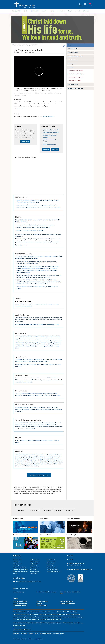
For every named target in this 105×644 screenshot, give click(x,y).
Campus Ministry (51, 559)
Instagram (34, 511)
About (69, 11)
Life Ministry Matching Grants (31, 45)
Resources (61, 11)
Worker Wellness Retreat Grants (77, 74)
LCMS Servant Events (73, 84)
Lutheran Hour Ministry (18, 592)
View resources (25, 141)
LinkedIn (70, 511)
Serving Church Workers (53, 569)
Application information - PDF (51, 130)
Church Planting (16, 561)
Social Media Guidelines (46, 634)
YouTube (47, 511)
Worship (44, 11)
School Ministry (34, 569)
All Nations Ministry (17, 559)
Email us (71, 559)
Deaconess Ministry (52, 561)
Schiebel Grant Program (75, 80)
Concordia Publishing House (67, 601)
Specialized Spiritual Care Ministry (20, 571)
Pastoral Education (52, 567)
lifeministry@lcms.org (49, 116)
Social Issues (34, 11)
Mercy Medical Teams (73, 60)
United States (38, 582)
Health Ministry (33, 565)
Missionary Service (72, 64)
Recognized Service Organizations (21, 569)
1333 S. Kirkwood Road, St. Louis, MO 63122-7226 (80, 570)
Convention (78, 11)
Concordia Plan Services (42, 601)
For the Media (24, 634)
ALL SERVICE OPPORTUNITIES (75, 88)
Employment (16, 634)
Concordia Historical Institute (20, 601)
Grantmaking (20, 45)
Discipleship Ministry (35, 559)
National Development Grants (76, 71)
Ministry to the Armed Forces (19, 567)
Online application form (49, 145)
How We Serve (16, 11)
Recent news (55, 149)
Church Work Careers (73, 52)
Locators (85, 6)
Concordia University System (20, 603)
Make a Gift (86, 11)
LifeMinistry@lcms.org (50, 364)
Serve (52, 11)
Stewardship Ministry (35, 571)
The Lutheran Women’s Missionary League (46, 592)
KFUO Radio (39, 603)
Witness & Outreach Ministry (54, 571)
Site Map (31, 634)
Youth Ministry (33, 573)
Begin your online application (39, 475)
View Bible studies (19, 109)
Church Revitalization (35, 561)
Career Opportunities (73, 48)
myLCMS (80, 6)
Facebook (20, 511)
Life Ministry (50, 565)
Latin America (31, 582)
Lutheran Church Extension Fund (68, 603)
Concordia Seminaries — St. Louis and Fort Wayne (70, 593)
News (25, 11)
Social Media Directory (59, 634)
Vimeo (58, 511)
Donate (90, 6)
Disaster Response (17, 563)
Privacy (37, 634)
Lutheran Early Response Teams (75, 56)
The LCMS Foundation (42, 605)
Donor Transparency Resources (22, 629)
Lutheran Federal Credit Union (20, 605)
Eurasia (25, 582)
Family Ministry (51, 563)
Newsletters (46, 149)
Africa (17, 582)
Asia (21, 582)
